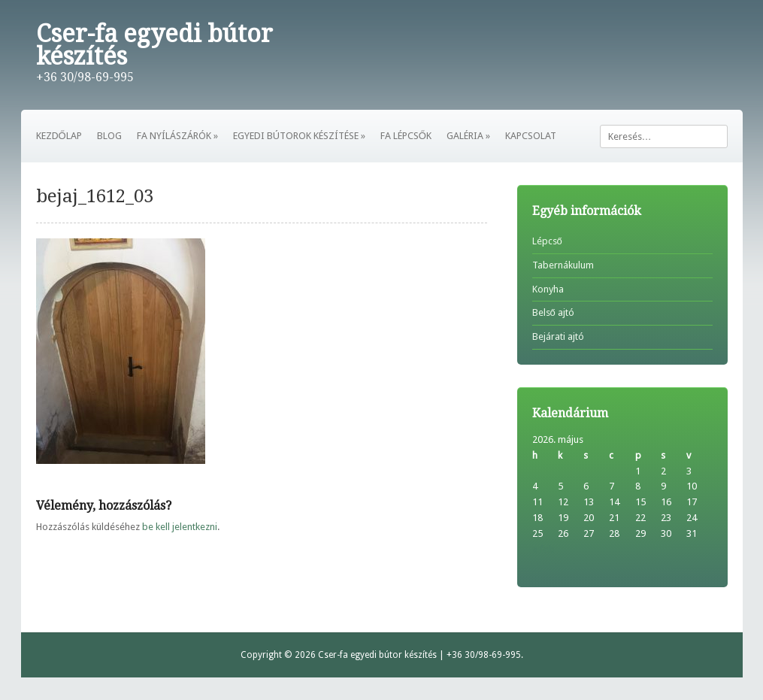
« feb (543, 549)
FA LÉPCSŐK (406, 136)
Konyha (548, 289)
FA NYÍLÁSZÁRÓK (177, 136)
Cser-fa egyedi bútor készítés (154, 45)
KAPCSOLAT (531, 136)
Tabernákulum (563, 265)
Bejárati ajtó (558, 336)
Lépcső (547, 241)
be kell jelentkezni (180, 527)
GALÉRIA (468, 136)
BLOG (109, 136)
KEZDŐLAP (59, 136)
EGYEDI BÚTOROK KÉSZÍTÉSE (299, 136)
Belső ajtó (553, 312)
